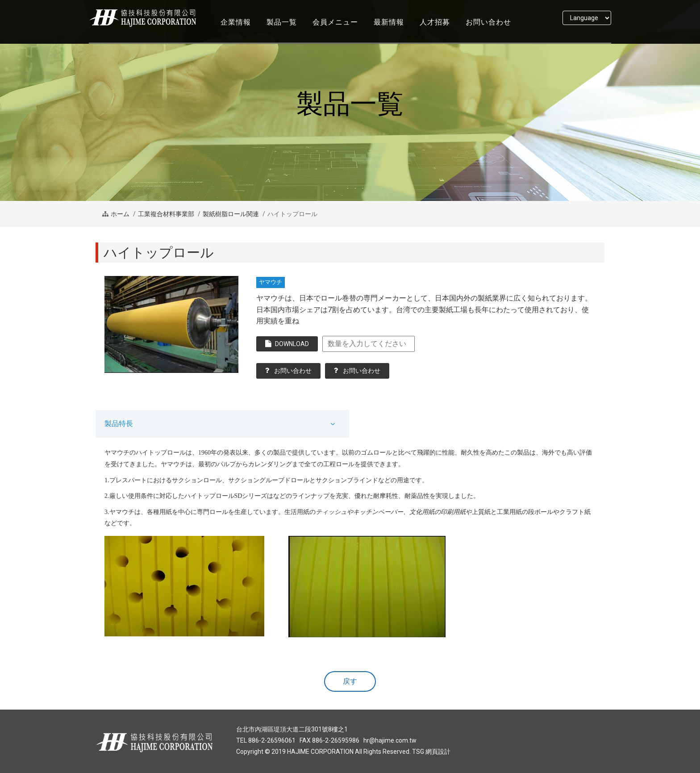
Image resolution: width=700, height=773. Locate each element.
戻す (350, 681)
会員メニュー (335, 30)
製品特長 (119, 424)
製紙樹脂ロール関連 (231, 214)
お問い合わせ (488, 30)
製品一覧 (282, 30)
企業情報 (236, 30)
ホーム (120, 214)
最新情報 (389, 30)
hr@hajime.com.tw (390, 740)
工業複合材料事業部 (166, 214)
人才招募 (435, 30)
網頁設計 (438, 752)
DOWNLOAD (287, 344)
